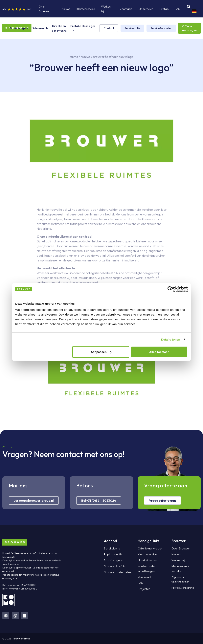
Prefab (164, 9)
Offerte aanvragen (189, 28)
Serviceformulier (161, 28)
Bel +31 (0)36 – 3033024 (99, 500)
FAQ (178, 9)
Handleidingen (147, 560)
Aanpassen (101, 352)
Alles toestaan (159, 352)
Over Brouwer (180, 548)
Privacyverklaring (183, 583)
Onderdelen (146, 9)
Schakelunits (40, 28)
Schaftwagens (19, 28)
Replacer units (113, 554)
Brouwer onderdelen (116, 572)
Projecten (144, 589)
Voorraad (126, 9)
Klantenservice (86, 9)
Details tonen (171, 339)
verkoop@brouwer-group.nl (34, 500)
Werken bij (178, 560)
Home (74, 57)
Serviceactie (132, 28)
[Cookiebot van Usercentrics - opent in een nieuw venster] (170, 289)
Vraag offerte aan (162, 500)
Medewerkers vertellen (185, 566)
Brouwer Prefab (114, 566)
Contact (109, 28)
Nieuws (66, 9)
